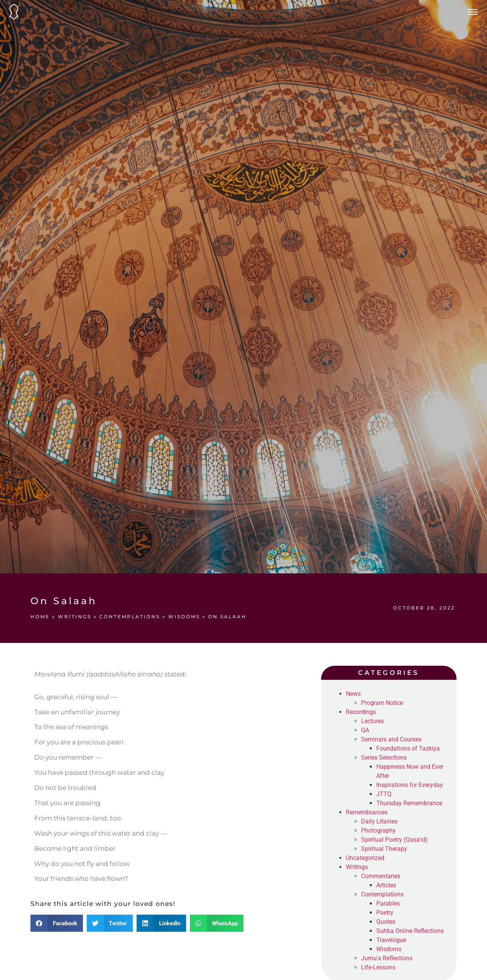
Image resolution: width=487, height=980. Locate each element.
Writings (75, 617)
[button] (57, 923)
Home (40, 617)
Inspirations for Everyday (410, 785)
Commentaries (381, 876)
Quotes (386, 922)
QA (365, 730)
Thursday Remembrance (409, 803)
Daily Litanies (379, 821)
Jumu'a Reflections (387, 958)
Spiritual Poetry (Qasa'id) (394, 840)
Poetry (385, 913)
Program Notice (382, 703)
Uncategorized (365, 858)
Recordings (361, 712)
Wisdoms (184, 617)
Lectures (372, 721)
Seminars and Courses (391, 739)
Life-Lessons (378, 967)
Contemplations (130, 617)
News (353, 694)
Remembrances (367, 812)
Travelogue (391, 940)
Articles (386, 885)
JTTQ (384, 794)
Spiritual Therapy (384, 849)
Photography (378, 830)
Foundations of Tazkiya (408, 748)
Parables (388, 903)
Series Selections (384, 758)
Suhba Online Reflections (410, 931)
